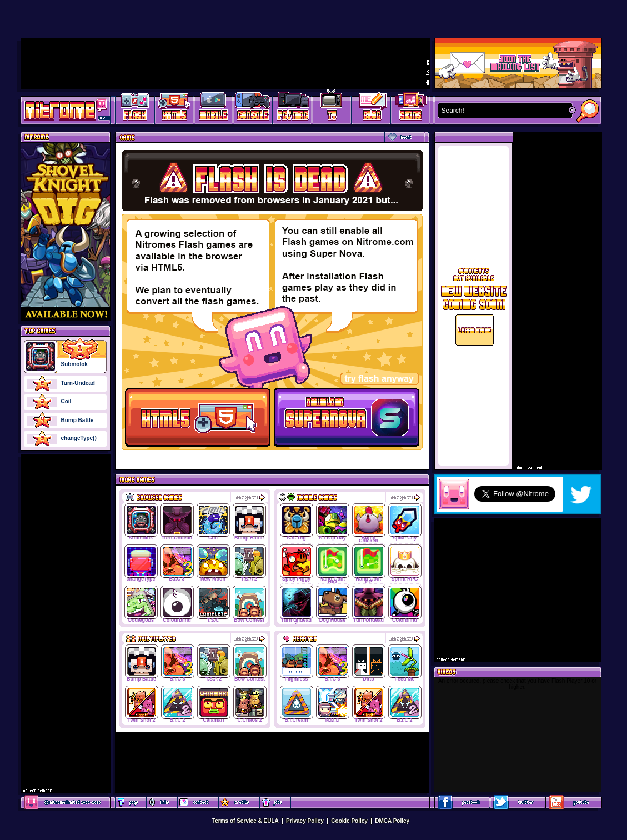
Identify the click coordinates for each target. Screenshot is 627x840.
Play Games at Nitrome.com (61, 109)
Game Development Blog (371, 109)
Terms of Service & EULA (245, 821)
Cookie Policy (349, 821)
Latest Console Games (253, 109)
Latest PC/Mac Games (292, 109)
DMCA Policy (392, 821)
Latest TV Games (332, 109)
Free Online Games (135, 109)
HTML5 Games (174, 109)
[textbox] (503, 111)
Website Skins (410, 109)
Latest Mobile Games (214, 109)
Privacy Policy (305, 821)
